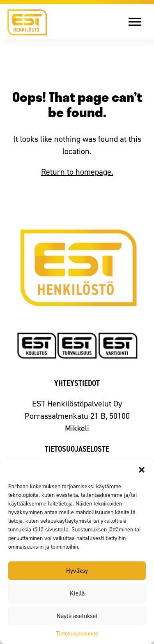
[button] (142, 470)
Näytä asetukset (77, 616)
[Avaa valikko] (141, 22)
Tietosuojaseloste (77, 634)
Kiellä (77, 593)
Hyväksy (77, 571)
